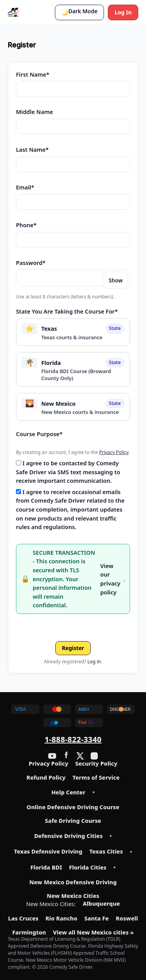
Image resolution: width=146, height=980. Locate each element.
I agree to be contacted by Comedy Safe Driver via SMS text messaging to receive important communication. (68, 472)
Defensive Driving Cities (69, 836)
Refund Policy (46, 778)
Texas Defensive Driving (48, 852)
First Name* (33, 74)
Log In (123, 12)
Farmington (29, 933)
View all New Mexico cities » (93, 933)
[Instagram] (94, 756)
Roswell (127, 919)
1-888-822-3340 (73, 739)
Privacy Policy (114, 452)
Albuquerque (102, 904)
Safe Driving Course (73, 821)
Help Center (68, 792)
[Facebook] (66, 756)
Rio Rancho (62, 919)
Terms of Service (96, 778)
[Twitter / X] (80, 756)
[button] (79, 12)
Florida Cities (88, 868)
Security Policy (96, 764)
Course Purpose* (39, 434)
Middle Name (34, 112)
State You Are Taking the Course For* (67, 311)
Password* (31, 263)
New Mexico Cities (73, 896)
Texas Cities (106, 852)
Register (73, 648)
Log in (94, 662)
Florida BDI (46, 868)
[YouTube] (52, 756)
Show (116, 280)
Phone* (26, 225)
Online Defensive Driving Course (73, 807)
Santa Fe (97, 919)
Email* (25, 187)
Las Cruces (23, 919)
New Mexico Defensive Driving (73, 882)
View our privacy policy (110, 579)
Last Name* (32, 149)
